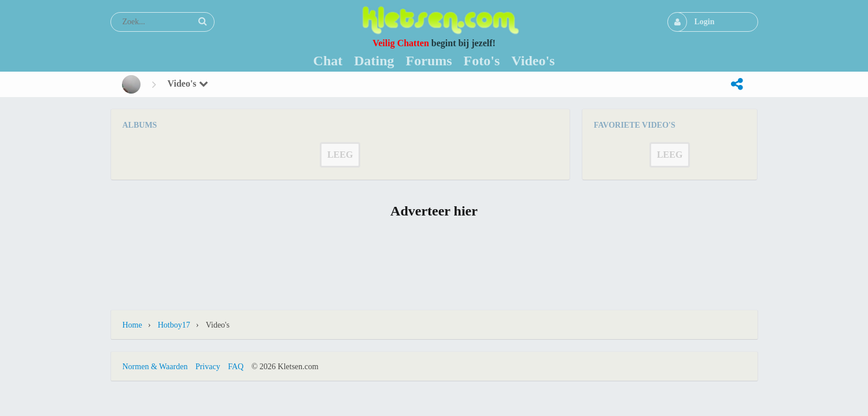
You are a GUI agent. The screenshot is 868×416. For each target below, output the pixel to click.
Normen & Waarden (155, 367)
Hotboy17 (174, 325)
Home (132, 325)
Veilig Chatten (401, 43)
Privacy (208, 367)
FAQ (236, 367)
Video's (188, 83)
